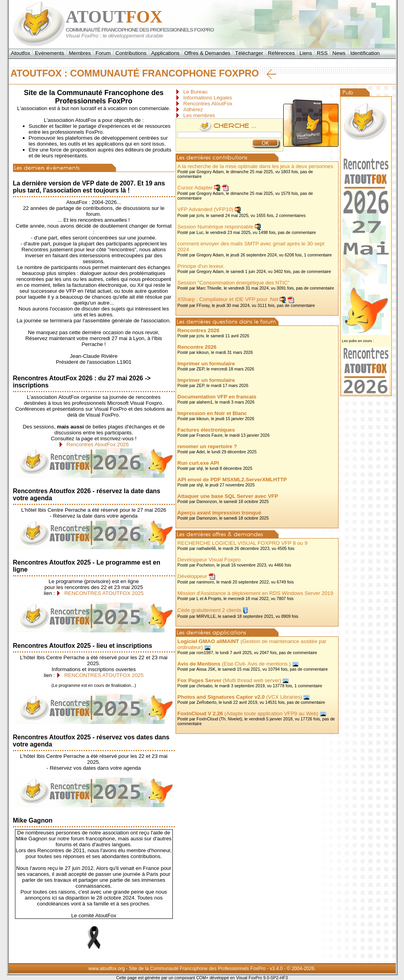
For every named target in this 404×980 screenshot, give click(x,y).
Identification (365, 53)
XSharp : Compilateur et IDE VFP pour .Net (228, 299)
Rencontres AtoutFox (208, 104)
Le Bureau (196, 92)
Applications (165, 53)
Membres (80, 53)
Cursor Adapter (195, 188)
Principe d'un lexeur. (201, 266)
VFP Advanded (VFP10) (206, 209)
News (339, 53)
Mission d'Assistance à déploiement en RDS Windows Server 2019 (255, 593)
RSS (322, 53)
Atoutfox (21, 53)
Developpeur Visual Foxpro (209, 560)
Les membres (199, 115)
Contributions (131, 53)
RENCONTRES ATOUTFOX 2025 (104, 593)
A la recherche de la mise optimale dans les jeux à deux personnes (255, 166)
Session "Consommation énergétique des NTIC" (234, 283)
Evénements (49, 53)
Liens (306, 53)
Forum (103, 53)
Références (281, 53)
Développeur (193, 576)
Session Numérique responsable (216, 227)
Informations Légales (208, 98)
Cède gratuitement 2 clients (209, 610)
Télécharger (249, 53)
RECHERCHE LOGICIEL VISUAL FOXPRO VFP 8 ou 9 (243, 543)
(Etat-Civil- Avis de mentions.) (234, 664)
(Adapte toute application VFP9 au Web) (248, 713)
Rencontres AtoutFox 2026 (98, 444)
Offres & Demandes (207, 53)
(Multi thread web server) (229, 680)
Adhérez (193, 109)
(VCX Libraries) (240, 697)
